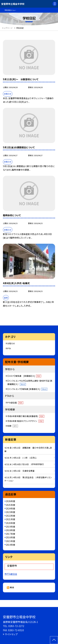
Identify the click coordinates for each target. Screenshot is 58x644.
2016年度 (11, 537)
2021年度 (11, 519)
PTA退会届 (15, 403)
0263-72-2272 (16, 626)
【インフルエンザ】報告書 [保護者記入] (27, 389)
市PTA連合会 (11, 574)
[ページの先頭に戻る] (54, 640)
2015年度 (11, 541)
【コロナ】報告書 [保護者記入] (24, 376)
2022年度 (11, 516)
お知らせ (11, 343)
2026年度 (11, 501)
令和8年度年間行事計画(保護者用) (26, 416)
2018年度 (11, 530)
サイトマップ (11, 634)
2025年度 (11, 505)
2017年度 (11, 534)
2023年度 (11, 512)
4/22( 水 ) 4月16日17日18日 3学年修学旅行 (24, 464)
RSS (12, 587)
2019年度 (11, 527)
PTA (9, 348)
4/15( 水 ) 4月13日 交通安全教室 (19, 471)
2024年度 (11, 508)
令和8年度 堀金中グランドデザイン (26, 421)
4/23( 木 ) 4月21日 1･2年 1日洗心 (21, 458)
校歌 (13, 426)
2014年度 (11, 545)
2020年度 (11, 523)
